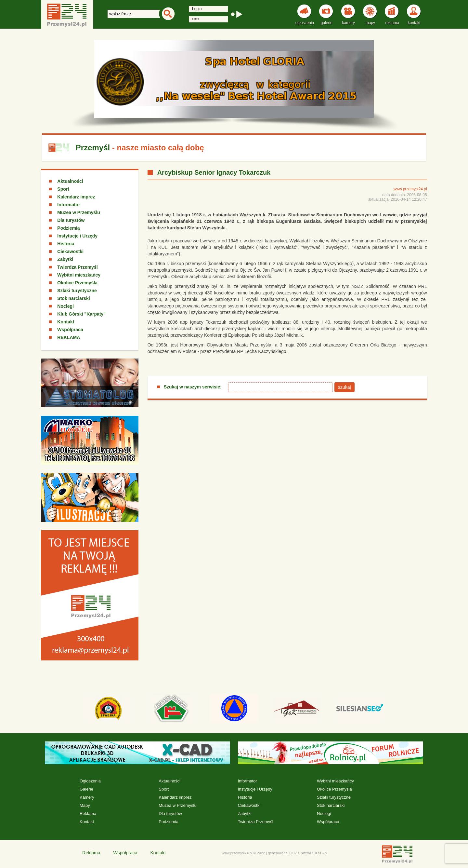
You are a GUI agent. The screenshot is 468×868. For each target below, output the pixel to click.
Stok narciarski (73, 298)
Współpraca (70, 330)
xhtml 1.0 (309, 853)
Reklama (88, 814)
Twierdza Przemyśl (77, 267)
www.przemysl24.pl (410, 189)
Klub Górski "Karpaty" (81, 314)
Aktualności (70, 181)
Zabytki (65, 259)
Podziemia (68, 228)
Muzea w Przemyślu (79, 212)
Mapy (85, 805)
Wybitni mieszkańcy (79, 275)
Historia (66, 244)
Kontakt (66, 322)
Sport (63, 189)
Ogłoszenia (90, 781)
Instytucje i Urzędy (77, 236)
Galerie (86, 789)
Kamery (87, 797)
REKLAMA (69, 337)
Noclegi (65, 306)
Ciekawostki (70, 251)
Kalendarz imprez (76, 197)
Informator (69, 205)
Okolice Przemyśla (77, 283)
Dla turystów (71, 220)
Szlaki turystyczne (77, 291)
